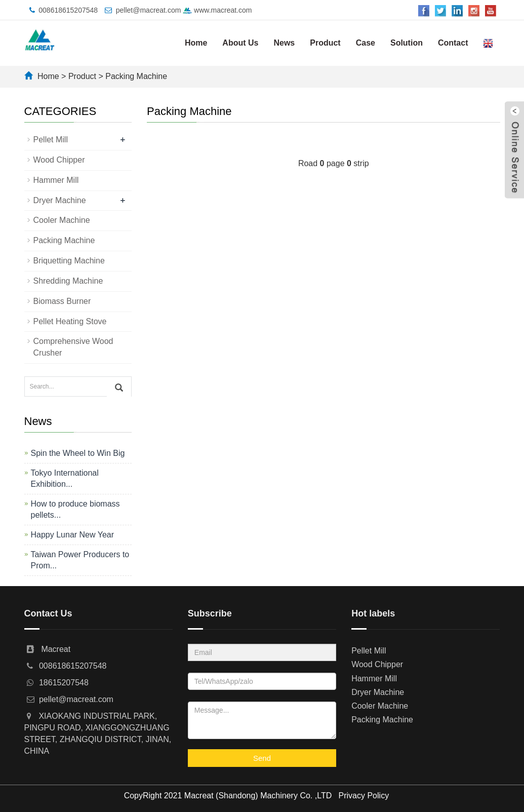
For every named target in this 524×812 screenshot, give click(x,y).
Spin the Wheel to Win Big (78, 453)
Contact (453, 43)
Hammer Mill (56, 180)
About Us (240, 43)
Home (196, 43)
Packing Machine (136, 76)
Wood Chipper (59, 160)
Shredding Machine (68, 281)
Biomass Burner (62, 301)
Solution (407, 43)
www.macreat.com (217, 10)
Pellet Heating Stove (70, 321)
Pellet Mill (51, 140)
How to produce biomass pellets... (75, 509)
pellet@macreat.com (149, 10)
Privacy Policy (364, 796)
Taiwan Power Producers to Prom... (80, 560)
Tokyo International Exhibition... (65, 478)
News (284, 43)
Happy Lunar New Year (73, 535)
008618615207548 (68, 10)
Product (325, 43)
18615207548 (64, 683)
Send (262, 758)
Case (366, 43)
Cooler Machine (62, 220)
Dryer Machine (60, 200)
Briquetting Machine (69, 261)
